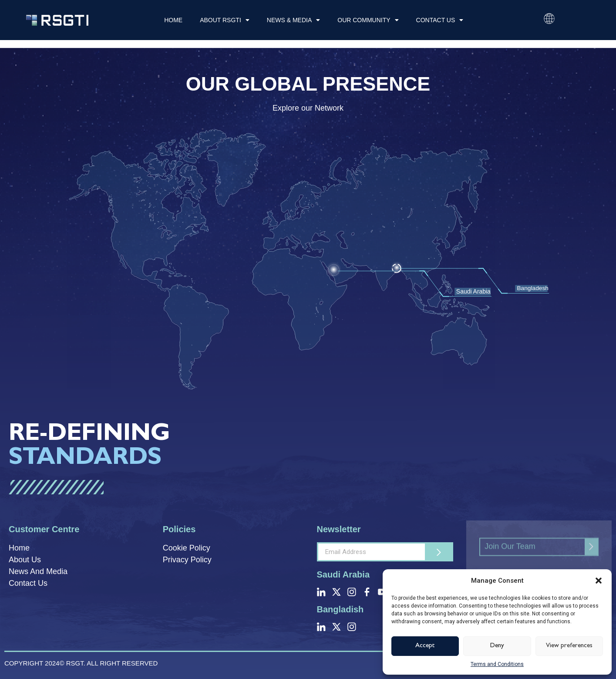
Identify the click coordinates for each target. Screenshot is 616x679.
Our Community (368, 20)
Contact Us (440, 20)
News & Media (293, 20)
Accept (425, 646)
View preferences (569, 646)
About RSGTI (225, 20)
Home (173, 20)
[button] (599, 581)
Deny (497, 646)
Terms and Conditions (497, 664)
